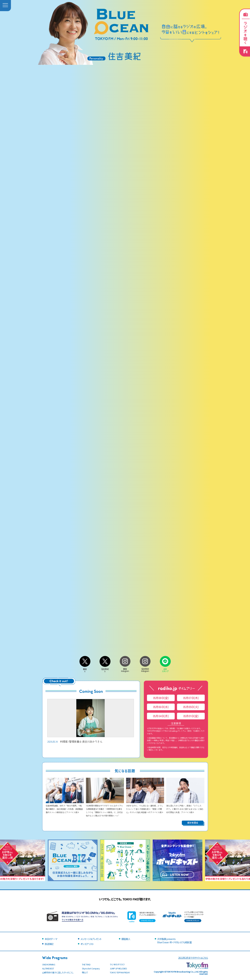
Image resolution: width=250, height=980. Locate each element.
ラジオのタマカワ (117, 964)
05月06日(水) (161, 707)
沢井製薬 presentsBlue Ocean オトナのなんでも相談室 (174, 941)
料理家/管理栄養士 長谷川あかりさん (91, 721)
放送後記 (49, 944)
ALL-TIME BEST (48, 968)
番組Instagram (125, 669)
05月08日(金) (161, 698)
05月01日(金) (191, 716)
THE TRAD (86, 964)
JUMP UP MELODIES (118, 968)
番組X (85, 669)
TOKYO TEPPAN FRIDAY (120, 972)
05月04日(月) (161, 716)
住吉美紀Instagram (145, 669)
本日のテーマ (51, 939)
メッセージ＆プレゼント (91, 939)
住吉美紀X (105, 669)
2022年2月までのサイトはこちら (193, 958)
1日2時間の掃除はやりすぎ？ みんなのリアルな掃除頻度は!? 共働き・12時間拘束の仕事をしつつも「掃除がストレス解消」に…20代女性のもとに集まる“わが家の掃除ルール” (105, 809)
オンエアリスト (87, 944)
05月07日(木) (191, 698)
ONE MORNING (49, 964)
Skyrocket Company (91, 968)
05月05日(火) (191, 707)
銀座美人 (126, 939)
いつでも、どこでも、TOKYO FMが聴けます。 (125, 899)
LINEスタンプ (165, 669)
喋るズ (85, 972)
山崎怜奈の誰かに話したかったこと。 (58, 972)
